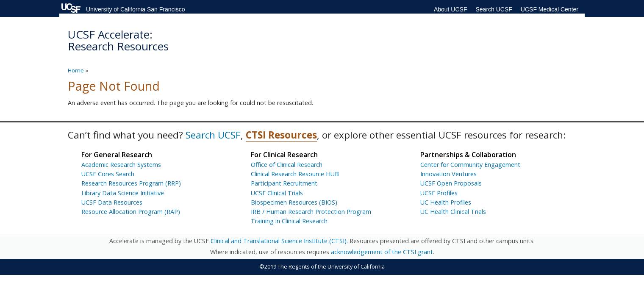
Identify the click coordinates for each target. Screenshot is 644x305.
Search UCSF (494, 9)
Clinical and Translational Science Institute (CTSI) (279, 241)
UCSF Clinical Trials (277, 193)
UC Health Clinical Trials (453, 212)
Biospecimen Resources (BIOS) (294, 202)
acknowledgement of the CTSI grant (382, 252)
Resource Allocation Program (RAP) (131, 212)
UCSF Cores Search (108, 174)
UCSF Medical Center (550, 9)
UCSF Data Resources (112, 202)
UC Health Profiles (446, 202)
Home (76, 70)
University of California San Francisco (135, 9)
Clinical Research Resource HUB (295, 174)
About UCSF (451, 9)
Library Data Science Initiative (123, 193)
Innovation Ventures (448, 174)
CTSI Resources (281, 135)
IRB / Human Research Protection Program (311, 212)
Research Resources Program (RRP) (131, 183)
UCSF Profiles (439, 193)
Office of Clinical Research (287, 165)
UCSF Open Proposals (451, 183)
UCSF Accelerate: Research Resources (118, 40)
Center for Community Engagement (470, 165)
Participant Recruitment (284, 183)
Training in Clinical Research (289, 221)
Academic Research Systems (121, 165)
